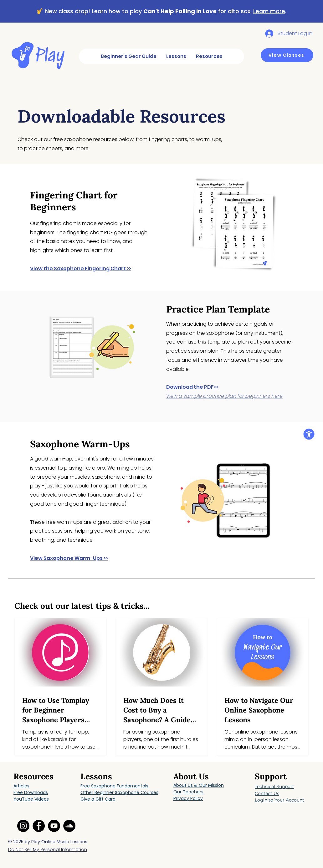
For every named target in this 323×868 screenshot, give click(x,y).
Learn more (269, 11)
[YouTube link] (54, 826)
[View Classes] (287, 55)
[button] (309, 434)
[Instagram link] (23, 826)
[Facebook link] (39, 826)
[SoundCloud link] (69, 826)
